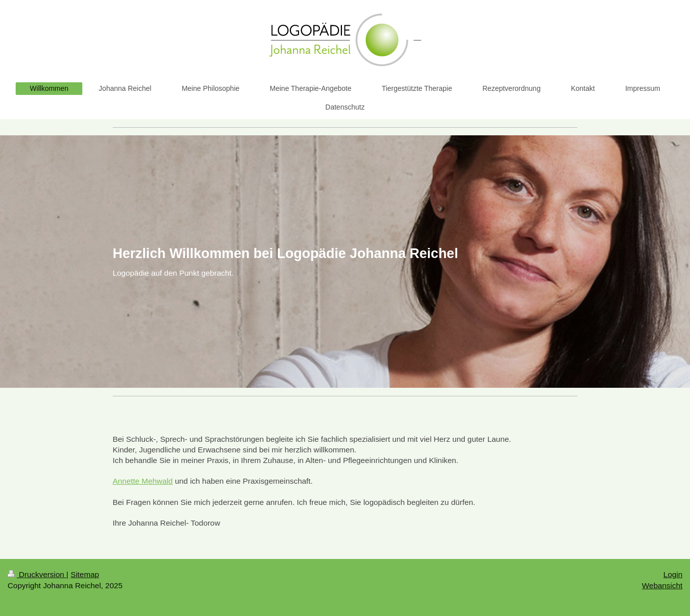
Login (673, 574)
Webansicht (662, 585)
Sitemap (85, 574)
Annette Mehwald (143, 481)
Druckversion (37, 574)
